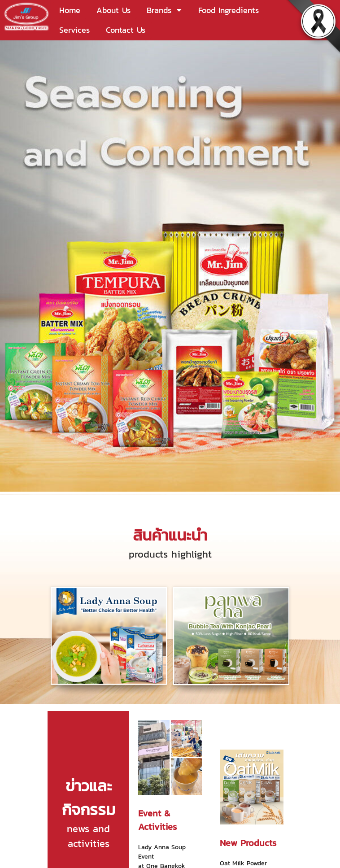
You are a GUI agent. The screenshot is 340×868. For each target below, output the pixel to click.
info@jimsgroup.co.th (68, 822)
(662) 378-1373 (47, 811)
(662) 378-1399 (46, 801)
